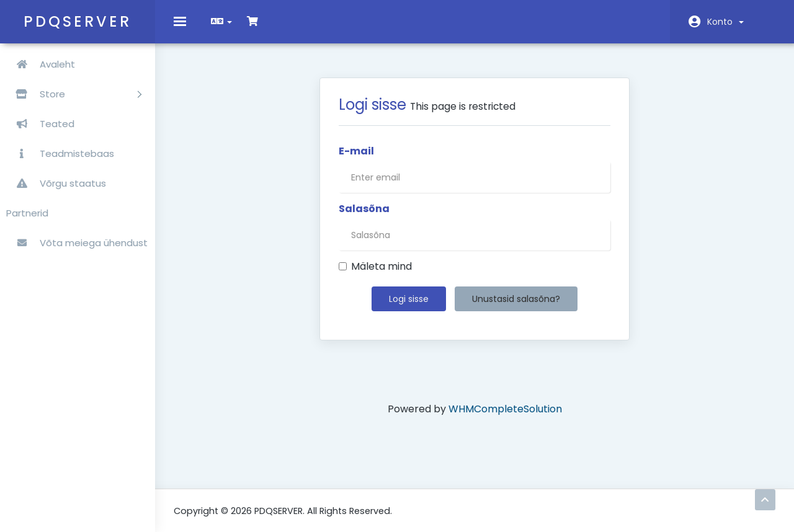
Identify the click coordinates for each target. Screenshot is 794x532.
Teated (40, 124)
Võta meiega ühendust (77, 243)
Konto (725, 22)
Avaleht (41, 64)
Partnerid (27, 213)
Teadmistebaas (60, 153)
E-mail (356, 161)
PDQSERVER (78, 21)
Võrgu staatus (56, 183)
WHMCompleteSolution (505, 418)
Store (74, 94)
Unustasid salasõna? (516, 308)
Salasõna (364, 218)
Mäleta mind (375, 276)
